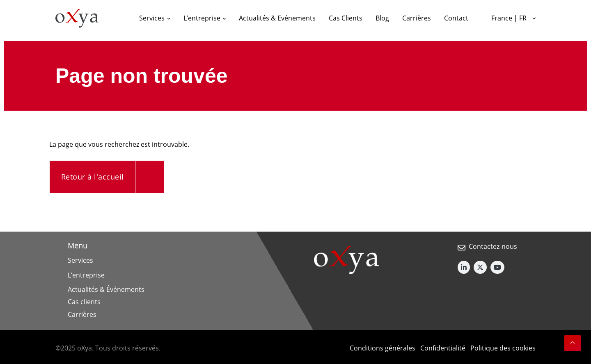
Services (80, 260)
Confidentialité (443, 348)
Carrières (82, 314)
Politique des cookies (503, 348)
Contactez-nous (493, 246)
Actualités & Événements (106, 289)
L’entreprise (86, 275)
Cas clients (84, 302)
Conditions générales (383, 348)
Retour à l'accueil (93, 177)
